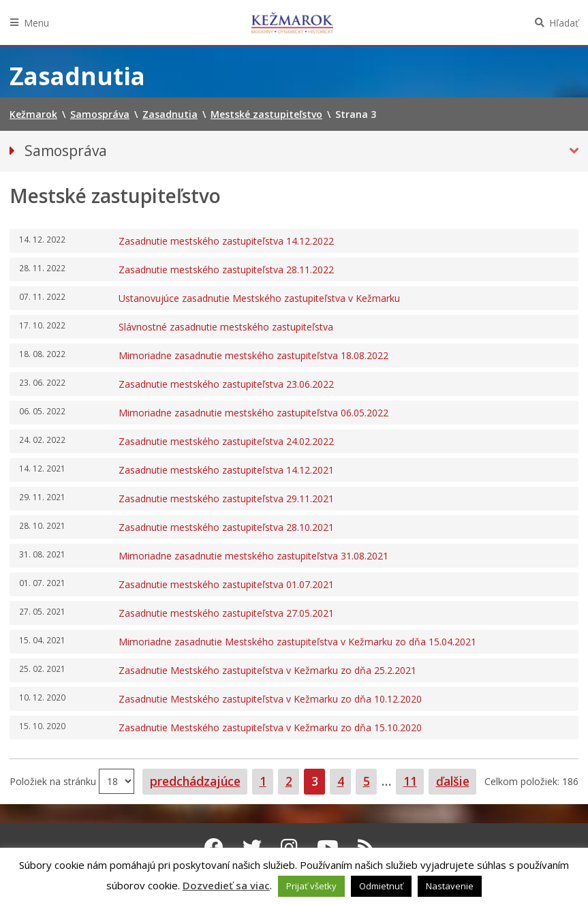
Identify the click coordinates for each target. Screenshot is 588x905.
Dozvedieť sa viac (226, 885)
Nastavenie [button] (450, 886)
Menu (36, 23)
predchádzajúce (195, 781)
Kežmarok (292, 22)
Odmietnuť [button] (381, 886)
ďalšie (453, 781)
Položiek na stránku (54, 781)
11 (414, 781)
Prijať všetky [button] (311, 886)
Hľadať (564, 23)
